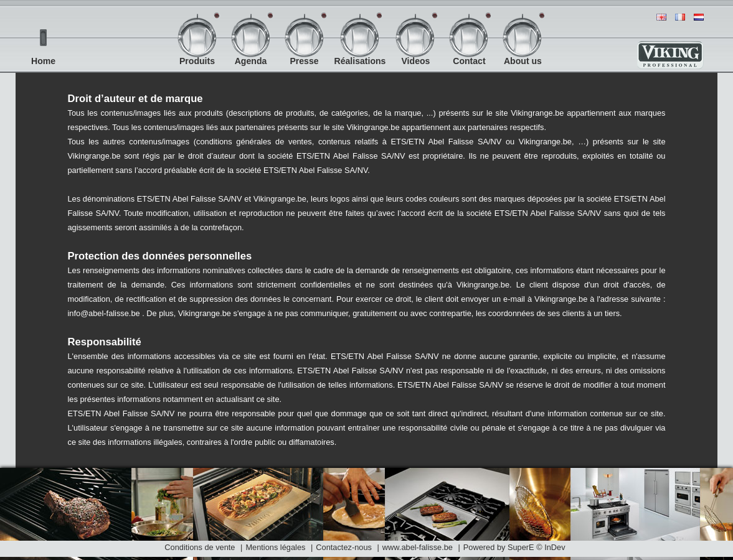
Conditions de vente (200, 547)
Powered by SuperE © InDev (514, 547)
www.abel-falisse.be (419, 547)
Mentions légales (275, 547)
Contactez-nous (344, 547)
